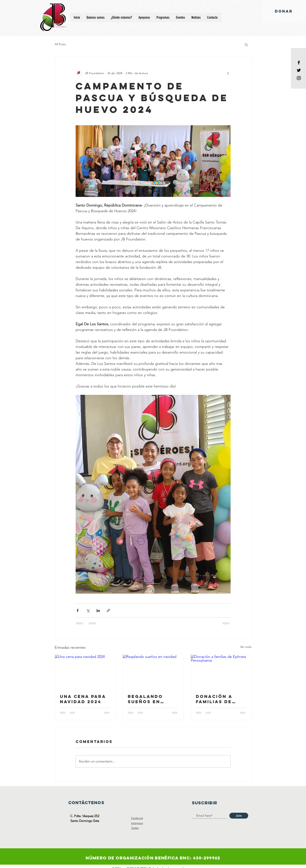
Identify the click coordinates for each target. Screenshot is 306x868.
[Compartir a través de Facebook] (78, 610)
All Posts (60, 44)
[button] (246, 44)
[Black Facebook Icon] (299, 63)
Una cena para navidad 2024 (83, 699)
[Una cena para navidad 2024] (85, 672)
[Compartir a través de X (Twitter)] (88, 610)
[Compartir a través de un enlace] (108, 610)
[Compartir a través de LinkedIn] (98, 610)
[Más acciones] (228, 73)
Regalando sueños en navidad (145, 699)
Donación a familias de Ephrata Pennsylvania (217, 699)
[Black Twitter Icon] (299, 70)
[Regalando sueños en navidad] (153, 672)
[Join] (239, 816)
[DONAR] (284, 11)
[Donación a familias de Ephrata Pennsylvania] (221, 672)
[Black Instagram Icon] (299, 78)
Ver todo (246, 647)
